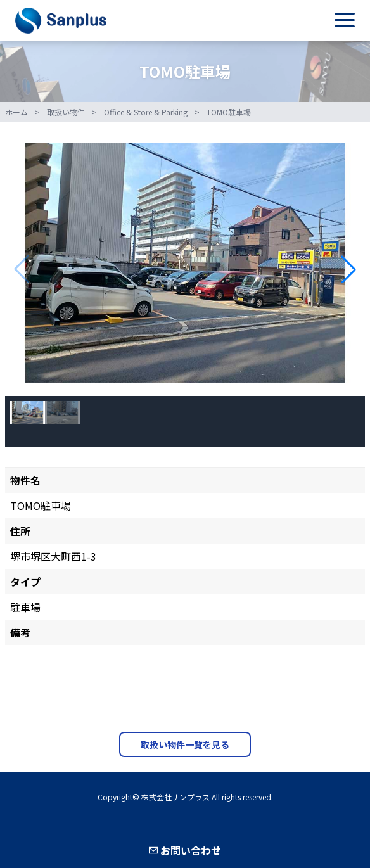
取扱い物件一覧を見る (185, 744)
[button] (348, 269)
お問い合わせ (185, 850)
